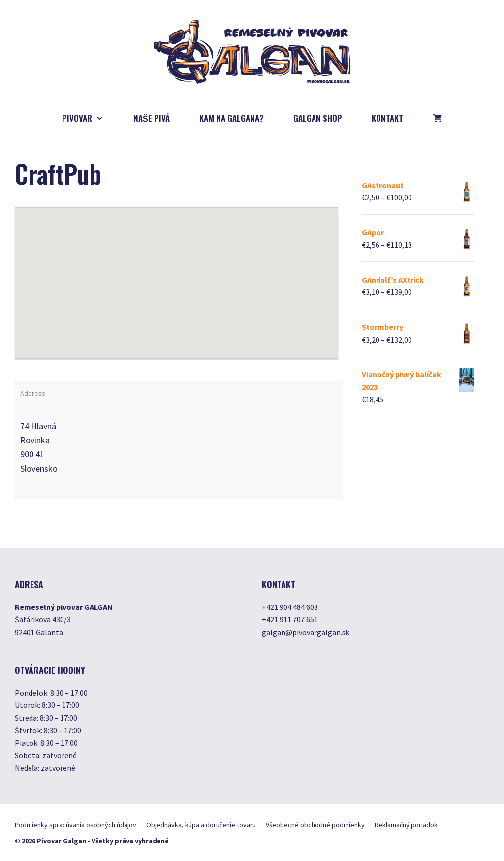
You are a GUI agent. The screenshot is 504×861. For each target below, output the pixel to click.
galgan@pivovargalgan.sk (306, 632)
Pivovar (90, 118)
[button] (176, 273)
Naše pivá (152, 118)
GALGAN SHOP (318, 118)
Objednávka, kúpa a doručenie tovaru (201, 825)
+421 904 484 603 (290, 607)
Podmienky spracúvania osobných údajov (76, 825)
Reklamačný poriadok (406, 825)
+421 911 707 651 (290, 619)
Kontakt (387, 118)
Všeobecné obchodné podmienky (315, 825)
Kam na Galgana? (232, 118)
